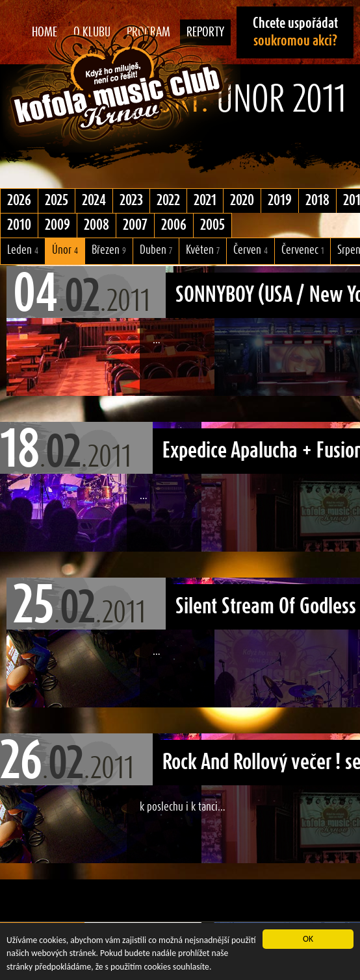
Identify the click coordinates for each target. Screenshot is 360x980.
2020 (242, 201)
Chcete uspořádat (295, 32)
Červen (251, 250)
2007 (135, 225)
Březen (109, 250)
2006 (174, 225)
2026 (19, 201)
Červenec (302, 250)
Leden (23, 250)
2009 (58, 225)
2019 (280, 201)
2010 (19, 225)
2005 (212, 225)
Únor (65, 250)
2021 (205, 201)
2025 (57, 201)
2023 (131, 201)
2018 (317, 201)
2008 (96, 225)
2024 (94, 201)
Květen (203, 250)
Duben (156, 250)
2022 (168, 201)
